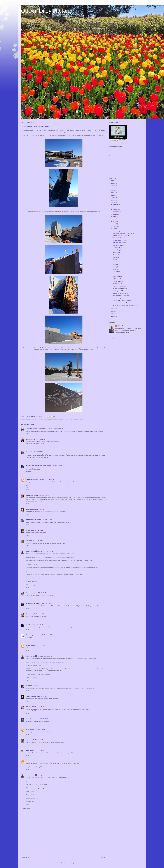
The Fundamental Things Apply (121, 235)
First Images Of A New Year (120, 291)
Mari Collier (29, 719)
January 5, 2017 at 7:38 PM (40, 719)
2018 (113, 200)
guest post (41, 130)
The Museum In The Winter (120, 240)
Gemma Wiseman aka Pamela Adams (36, 429)
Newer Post (26, 857)
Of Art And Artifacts (118, 279)
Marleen (28, 593)
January (115, 231)
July (114, 217)
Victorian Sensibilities (118, 245)
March (115, 226)
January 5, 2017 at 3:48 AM (38, 439)
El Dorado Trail (117, 274)
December (116, 205)
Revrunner (29, 696)
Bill (26, 686)
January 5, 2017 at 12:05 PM (39, 624)
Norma (27, 729)
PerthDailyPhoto (30, 603)
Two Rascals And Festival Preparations (123, 233)
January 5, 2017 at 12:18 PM (45, 635)
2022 (113, 190)
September (116, 212)
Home (64, 857)
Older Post (102, 857)
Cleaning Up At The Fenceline (121, 293)
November (116, 207)
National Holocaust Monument (66, 419)
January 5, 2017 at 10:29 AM (45, 551)
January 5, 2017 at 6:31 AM (41, 495)
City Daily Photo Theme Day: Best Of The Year (125, 305)
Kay (27, 740)
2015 (113, 311)
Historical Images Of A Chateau (121, 298)
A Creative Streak (117, 248)
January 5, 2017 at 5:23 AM (54, 465)
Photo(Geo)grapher (31, 635)
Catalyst (28, 624)
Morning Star (116, 267)
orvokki (28, 439)
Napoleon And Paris (118, 284)
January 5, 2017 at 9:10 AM (44, 520)
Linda (27, 614)
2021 (113, 193)
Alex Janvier (116, 255)
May (114, 221)
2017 (113, 202)
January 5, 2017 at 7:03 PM (40, 707)
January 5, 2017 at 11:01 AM (38, 593)
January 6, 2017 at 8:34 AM (37, 761)
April (114, 224)
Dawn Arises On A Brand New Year (122, 303)
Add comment (26, 808)
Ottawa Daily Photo (44, 11)
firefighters (42, 419)
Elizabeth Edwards (31, 520)
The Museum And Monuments (121, 296)
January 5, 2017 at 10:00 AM (36, 541)
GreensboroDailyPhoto (32, 479)
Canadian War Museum (32, 419)
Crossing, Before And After (120, 288)
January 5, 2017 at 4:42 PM (45, 656)
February (115, 229)
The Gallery (116, 257)
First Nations (116, 264)
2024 (113, 186)
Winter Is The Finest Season (120, 238)
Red (27, 541)
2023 (113, 188)
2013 (113, 316)
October (115, 209)
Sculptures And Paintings (119, 243)
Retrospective (116, 252)
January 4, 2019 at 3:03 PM (45, 775)
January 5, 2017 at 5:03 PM (35, 686)
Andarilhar (28, 471)
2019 (113, 198)
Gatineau (48, 419)
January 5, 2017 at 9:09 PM (36, 740)
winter (81, 419)
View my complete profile (122, 332)
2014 (113, 314)
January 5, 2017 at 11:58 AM (37, 614)
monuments (54, 419)
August (115, 214)
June (114, 219)
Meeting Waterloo (117, 276)
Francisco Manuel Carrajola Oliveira (36, 465)
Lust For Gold (116, 272)
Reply (27, 434)
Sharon (28, 509)
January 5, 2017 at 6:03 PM (40, 696)
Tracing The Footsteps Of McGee (122, 300)
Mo (26, 452)
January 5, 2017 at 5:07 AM (35, 452)
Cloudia (28, 530)
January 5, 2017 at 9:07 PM (37, 729)
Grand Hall (115, 260)
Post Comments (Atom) (67, 863)
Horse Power (116, 269)
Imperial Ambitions (117, 281)
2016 (113, 309)
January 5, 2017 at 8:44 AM (38, 509)
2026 (113, 181)
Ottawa (77, 419)
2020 (113, 195)
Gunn (27, 761)
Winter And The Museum (119, 286)
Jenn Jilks (29, 707)
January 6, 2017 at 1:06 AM (37, 750)
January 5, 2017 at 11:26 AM (43, 603)
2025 (113, 183)
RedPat (28, 645)
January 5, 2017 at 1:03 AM (55, 429)
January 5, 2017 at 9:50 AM (38, 530)
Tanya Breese (30, 495)
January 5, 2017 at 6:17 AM (47, 479)
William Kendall (30, 551)
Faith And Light (117, 250)
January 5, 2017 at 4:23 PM (38, 645)
